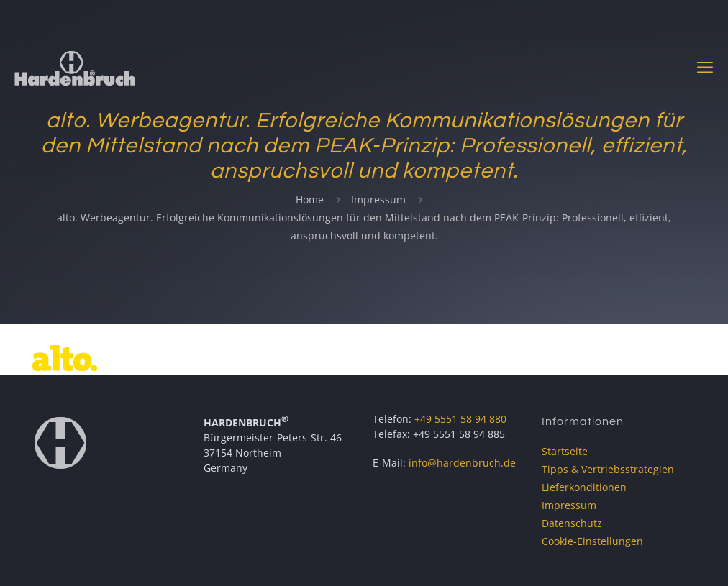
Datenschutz (572, 523)
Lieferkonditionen (584, 487)
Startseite (565, 451)
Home (310, 200)
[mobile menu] (705, 66)
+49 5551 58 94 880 (460, 419)
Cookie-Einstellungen (592, 541)
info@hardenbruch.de (462, 463)
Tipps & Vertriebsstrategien (608, 469)
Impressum (378, 200)
